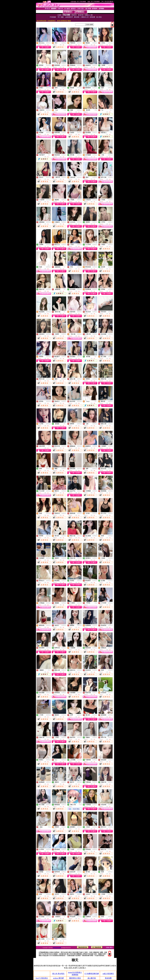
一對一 (111, 110)
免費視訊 (48, 43)
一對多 (64, 110)
